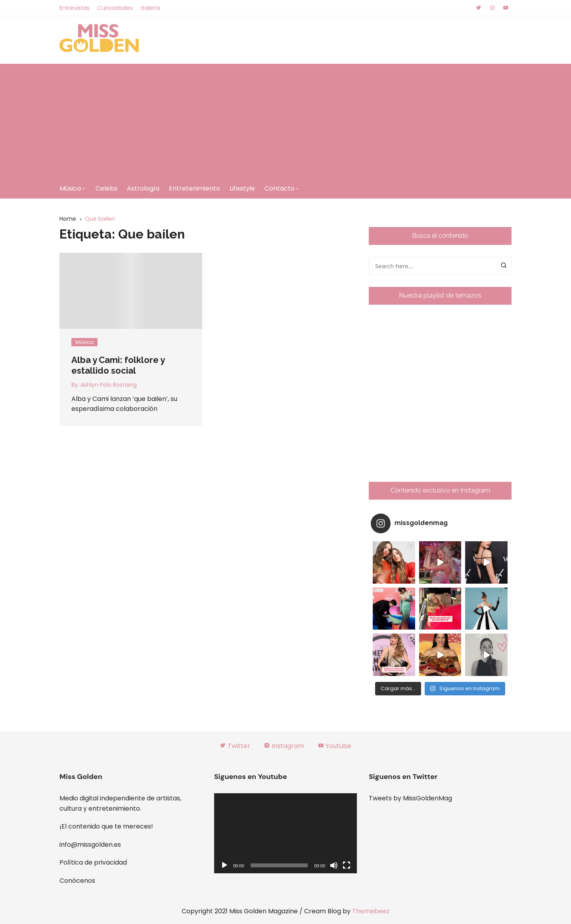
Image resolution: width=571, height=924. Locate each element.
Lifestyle (242, 188)
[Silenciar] (334, 865)
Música (70, 188)
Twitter (235, 746)
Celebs (106, 188)
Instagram (284, 746)
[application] (285, 833)
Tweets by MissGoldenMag (410, 798)
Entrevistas (75, 8)
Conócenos (77, 881)
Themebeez (371, 911)
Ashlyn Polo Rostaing (109, 385)
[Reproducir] (224, 865)
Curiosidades (115, 8)
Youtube (334, 746)
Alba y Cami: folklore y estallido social (118, 365)
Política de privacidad (93, 862)
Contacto (280, 188)
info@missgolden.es (90, 845)
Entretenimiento (194, 188)
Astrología (143, 188)
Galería (150, 8)
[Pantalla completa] (347, 865)
